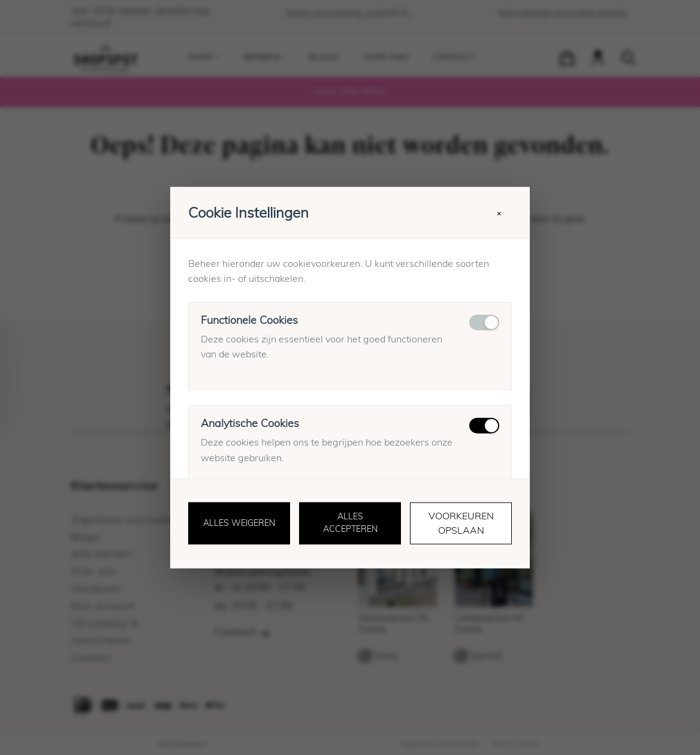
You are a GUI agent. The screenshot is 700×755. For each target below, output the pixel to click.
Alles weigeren (239, 524)
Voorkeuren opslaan (461, 524)
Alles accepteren (350, 523)
